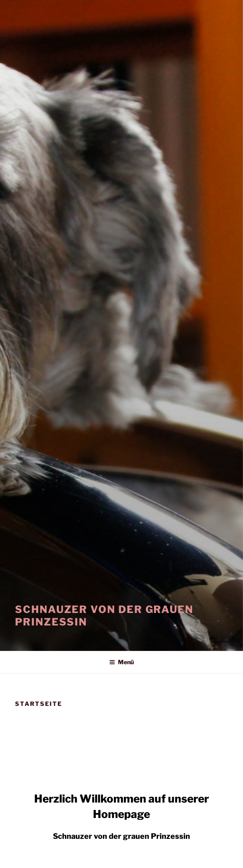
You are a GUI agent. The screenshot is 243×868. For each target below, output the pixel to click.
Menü (121, 662)
